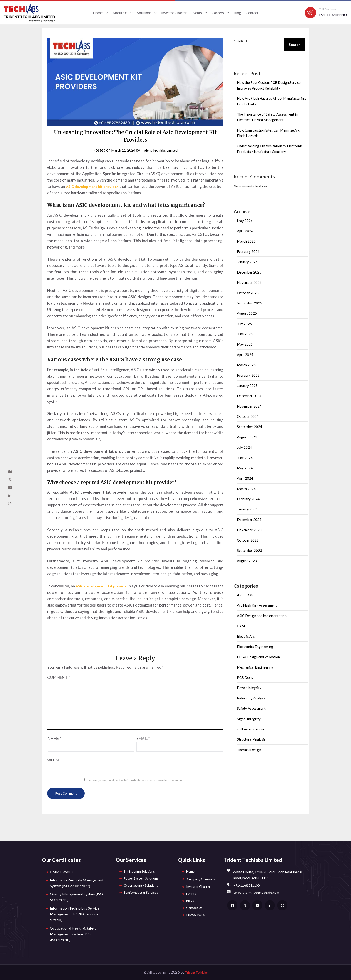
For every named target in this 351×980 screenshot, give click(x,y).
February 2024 (248, 499)
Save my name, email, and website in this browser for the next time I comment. (136, 780)
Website (55, 760)
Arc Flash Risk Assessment (257, 605)
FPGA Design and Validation (258, 657)
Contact (252, 13)
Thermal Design (249, 750)
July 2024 (244, 447)
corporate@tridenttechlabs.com (259, 894)
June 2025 (245, 334)
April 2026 (245, 231)
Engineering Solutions (138, 872)
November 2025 (249, 282)
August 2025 (247, 313)
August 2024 (247, 437)
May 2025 (245, 344)
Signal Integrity (249, 719)
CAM (241, 626)
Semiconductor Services (140, 896)
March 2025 (246, 365)
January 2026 (247, 262)
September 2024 (250, 427)
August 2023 (247, 561)
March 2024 (246, 489)
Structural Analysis (251, 739)
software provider (251, 729)
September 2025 (250, 303)
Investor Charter (174, 13)
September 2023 (250, 550)
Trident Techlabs (196, 972)
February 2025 (248, 375)
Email (143, 738)
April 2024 (245, 478)
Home (100, 13)
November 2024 (249, 406)
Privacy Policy (195, 921)
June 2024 (245, 458)
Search (240, 41)
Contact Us (193, 913)
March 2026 (246, 241)
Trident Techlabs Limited (161, 150)
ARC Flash (245, 595)
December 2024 (249, 396)
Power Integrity (249, 688)
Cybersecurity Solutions (140, 888)
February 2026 (248, 251)
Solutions (147, 13)
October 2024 (248, 416)
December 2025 (249, 272)
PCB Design (246, 677)
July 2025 (244, 324)
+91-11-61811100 (334, 15)
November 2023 (249, 530)
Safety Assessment (251, 708)
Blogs (189, 904)
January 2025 (247, 386)
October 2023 (248, 540)
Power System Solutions (140, 880)
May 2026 (245, 221)
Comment (59, 677)
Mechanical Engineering (255, 667)
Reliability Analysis (251, 698)
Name (54, 738)
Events (199, 13)
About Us (122, 13)
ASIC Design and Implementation (262, 616)
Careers (220, 13)
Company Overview (200, 880)
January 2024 (247, 509)
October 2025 (248, 293)
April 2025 (245, 355)
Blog (237, 13)
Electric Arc (246, 636)
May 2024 (245, 468)
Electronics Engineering (255, 647)
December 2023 (249, 520)
